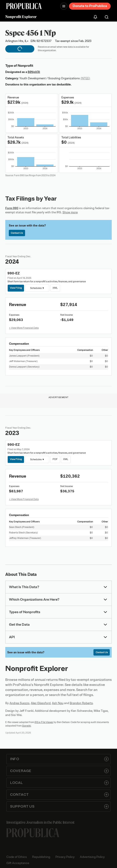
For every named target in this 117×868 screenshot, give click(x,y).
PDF (55, 459)
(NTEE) (85, 78)
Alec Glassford (41, 703)
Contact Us (17, 233)
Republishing (41, 857)
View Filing (16, 288)
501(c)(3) (34, 72)
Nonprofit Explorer (21, 17)
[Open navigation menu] (64, 6)
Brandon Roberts (81, 703)
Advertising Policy (92, 857)
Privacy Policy (65, 857)
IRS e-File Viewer (44, 722)
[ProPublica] (24, 6)
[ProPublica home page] (33, 833)
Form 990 (12, 208)
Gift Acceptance (18, 863)
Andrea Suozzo (19, 703)
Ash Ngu (58, 703)
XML (55, 288)
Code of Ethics (17, 857)
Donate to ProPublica (90, 6)
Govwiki (27, 726)
